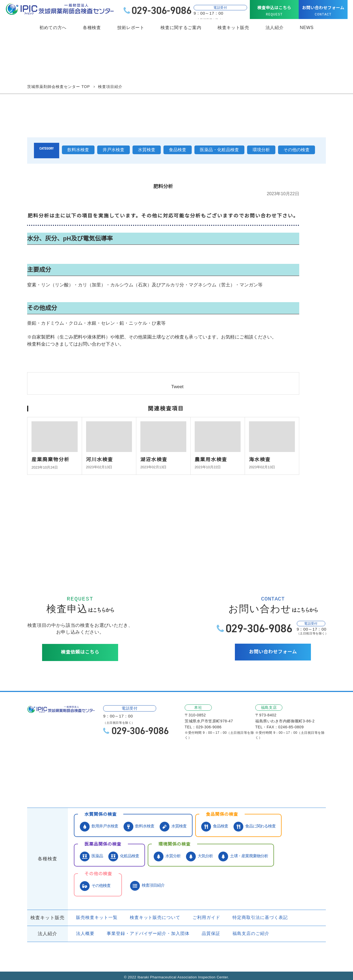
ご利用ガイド (200, 912)
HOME (37, 774)
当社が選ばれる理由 (119, 774)
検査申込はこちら (274, 11)
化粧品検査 (124, 851)
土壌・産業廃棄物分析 (243, 851)
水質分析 (167, 851)
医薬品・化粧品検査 (219, 150)
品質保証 (204, 928)
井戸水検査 (114, 150)
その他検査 (95, 881)
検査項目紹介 (147, 880)
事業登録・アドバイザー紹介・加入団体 (145, 928)
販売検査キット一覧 (96, 912)
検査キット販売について (151, 912)
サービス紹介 (72, 774)
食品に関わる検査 (255, 821)
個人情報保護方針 (151, 784)
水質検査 (147, 150)
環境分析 (261, 150)
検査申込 (109, 784)
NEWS (307, 28)
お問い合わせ (72, 784)
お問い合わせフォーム (323, 11)
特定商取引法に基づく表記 (252, 912)
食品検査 (178, 150)
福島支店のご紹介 (244, 928)
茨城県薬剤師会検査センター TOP (59, 87)
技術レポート (131, 28)
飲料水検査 (78, 150)
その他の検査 (297, 150)
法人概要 (85, 928)
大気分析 (199, 851)
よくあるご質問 (298, 774)
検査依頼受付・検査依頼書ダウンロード (231, 774)
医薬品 (91, 851)
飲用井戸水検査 (99, 821)
